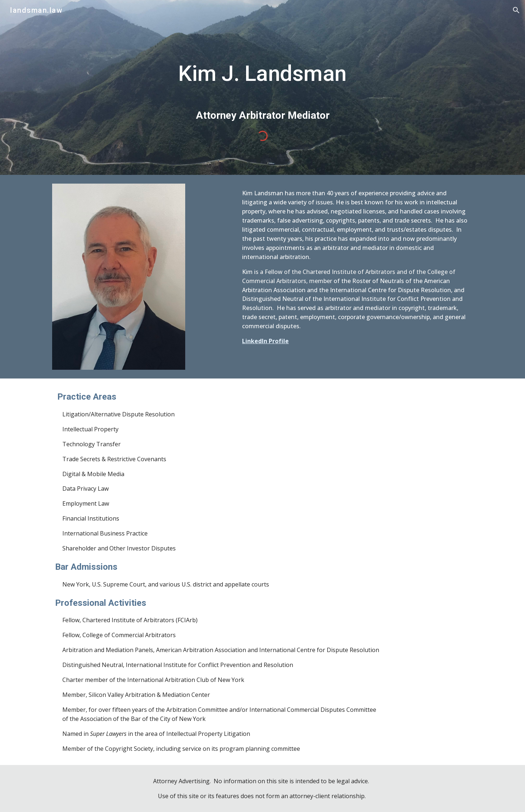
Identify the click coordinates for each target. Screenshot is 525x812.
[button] (516, 10)
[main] (262, 80)
